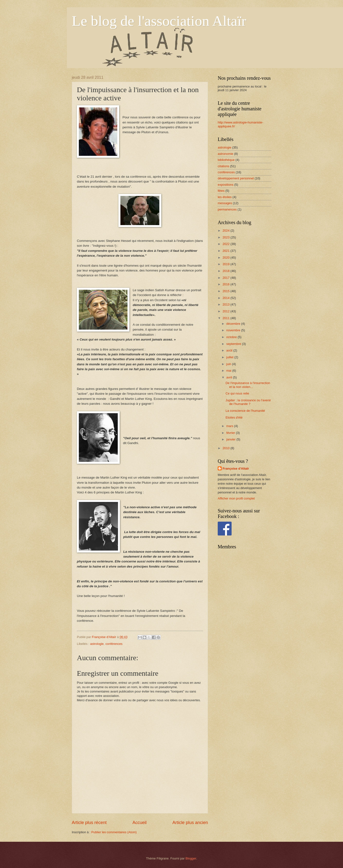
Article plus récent (89, 823)
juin (229, 364)
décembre (234, 324)
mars (230, 426)
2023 (226, 237)
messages (225, 203)
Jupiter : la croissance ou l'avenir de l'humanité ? (248, 402)
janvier (231, 439)
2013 (226, 304)
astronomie (226, 154)
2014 (226, 298)
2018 (226, 271)
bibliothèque (226, 160)
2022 (226, 244)
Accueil (139, 823)
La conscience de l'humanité (245, 411)
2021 (226, 251)
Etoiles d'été (234, 417)
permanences (227, 209)
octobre (232, 337)
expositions (226, 185)
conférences (114, 644)
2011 (226, 318)
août (230, 350)
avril (230, 377)
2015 (226, 291)
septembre (234, 344)
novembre (234, 330)
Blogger (191, 858)
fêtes (221, 191)
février (231, 433)
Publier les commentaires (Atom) (114, 832)
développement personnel (236, 178)
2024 (226, 231)
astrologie (97, 644)
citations (223, 166)
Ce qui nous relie (237, 393)
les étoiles (225, 197)
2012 (226, 311)
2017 (226, 278)
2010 (226, 448)
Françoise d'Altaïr (236, 469)
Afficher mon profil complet (236, 498)
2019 (226, 264)
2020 (226, 258)
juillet (230, 357)
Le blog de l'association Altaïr (159, 21)
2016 (226, 284)
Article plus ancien (190, 823)
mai (229, 371)
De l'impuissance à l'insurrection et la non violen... (248, 385)
